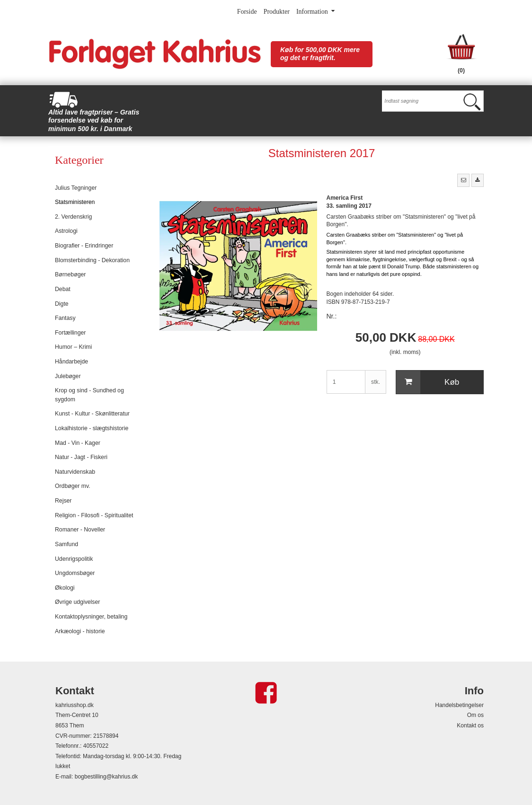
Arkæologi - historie (80, 631)
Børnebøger (70, 274)
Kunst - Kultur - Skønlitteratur (92, 414)
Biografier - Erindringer (84, 246)
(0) (461, 71)
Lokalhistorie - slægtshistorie (92, 428)
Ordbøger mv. (73, 486)
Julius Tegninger (76, 188)
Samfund (66, 544)
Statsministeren (75, 202)
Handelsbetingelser (459, 705)
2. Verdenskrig (73, 217)
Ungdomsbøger (75, 573)
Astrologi (66, 231)
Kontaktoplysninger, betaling (91, 617)
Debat (63, 289)
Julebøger (68, 376)
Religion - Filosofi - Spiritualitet (94, 515)
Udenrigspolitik (74, 559)
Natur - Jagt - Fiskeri (81, 457)
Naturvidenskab (75, 472)
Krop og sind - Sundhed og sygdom (89, 395)
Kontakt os (470, 725)
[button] (463, 180)
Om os (475, 715)
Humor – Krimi (73, 347)
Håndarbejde (71, 362)
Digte (62, 304)
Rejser (63, 501)
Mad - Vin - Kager (78, 443)
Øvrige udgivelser (77, 602)
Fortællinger (70, 333)
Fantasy (65, 318)
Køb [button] (428, 382)
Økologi (65, 588)
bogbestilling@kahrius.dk (106, 777)
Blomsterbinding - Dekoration (92, 260)
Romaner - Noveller (80, 530)
